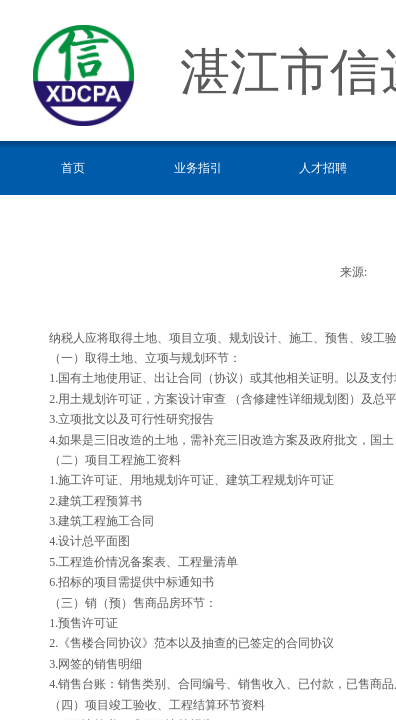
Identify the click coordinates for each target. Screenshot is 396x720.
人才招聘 (323, 168)
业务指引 (198, 168)
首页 (73, 168)
